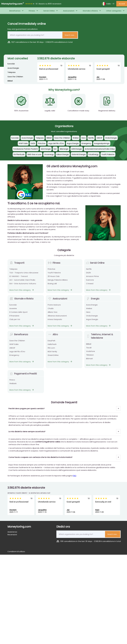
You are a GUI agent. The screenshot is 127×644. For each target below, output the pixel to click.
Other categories (114, 11)
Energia (93, 300)
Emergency (14, 357)
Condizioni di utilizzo (16, 551)
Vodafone (91, 353)
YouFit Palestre (54, 274)
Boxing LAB (52, 285)
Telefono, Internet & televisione (100, 338)
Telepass (12, 72)
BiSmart (90, 360)
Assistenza (12, 532)
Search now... (70, 35)
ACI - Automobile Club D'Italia (22, 281)
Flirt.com (51, 349)
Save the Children (15, 77)
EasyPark (51, 342)
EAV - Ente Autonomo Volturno (23, 285)
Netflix (89, 270)
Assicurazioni (69, 11)
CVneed (90, 285)
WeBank (13, 385)
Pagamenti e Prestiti (23, 375)
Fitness (32, 11)
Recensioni (12, 535)
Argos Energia (92, 321)
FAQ (75, 476)
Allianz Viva (52, 313)
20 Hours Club (54, 278)
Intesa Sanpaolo (55, 321)
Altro (53, 336)
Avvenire (13, 310)
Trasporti (17, 264)
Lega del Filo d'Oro (17, 353)
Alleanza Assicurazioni (57, 317)
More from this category (22, 291)
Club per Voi (15, 321)
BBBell (10, 81)
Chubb (51, 310)
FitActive (51, 270)
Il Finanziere (14, 317)
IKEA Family (52, 353)
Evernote (90, 281)
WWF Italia (14, 346)
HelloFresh (52, 346)
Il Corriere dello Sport (19, 313)
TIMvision (90, 356)
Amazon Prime (92, 278)
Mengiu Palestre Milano (58, 281)
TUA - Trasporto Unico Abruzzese (24, 274)
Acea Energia (13, 68)
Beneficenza (15, 11)
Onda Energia (92, 317)
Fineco (12, 381)
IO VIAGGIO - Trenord (19, 278)
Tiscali (89, 349)
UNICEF (12, 349)
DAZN (88, 274)
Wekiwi (89, 310)
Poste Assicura (54, 306)
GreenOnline (53, 357)
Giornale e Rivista (90, 11)
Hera (88, 313)
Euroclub (11, 64)
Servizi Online (49, 11)
